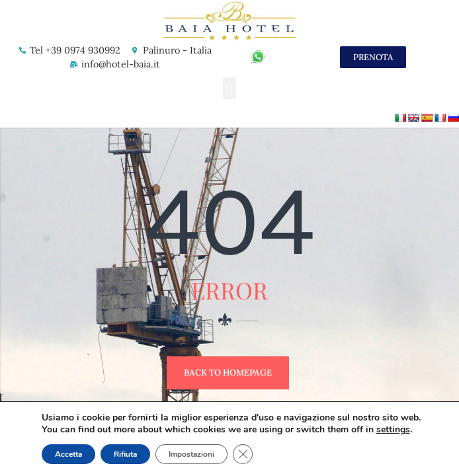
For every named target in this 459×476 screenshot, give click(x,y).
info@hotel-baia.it (121, 64)
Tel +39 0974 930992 (75, 50)
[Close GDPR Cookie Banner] (243, 454)
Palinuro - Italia (177, 50)
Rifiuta (125, 454)
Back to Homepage (228, 373)
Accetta (68, 454)
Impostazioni (191, 454)
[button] (229, 88)
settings (393, 430)
